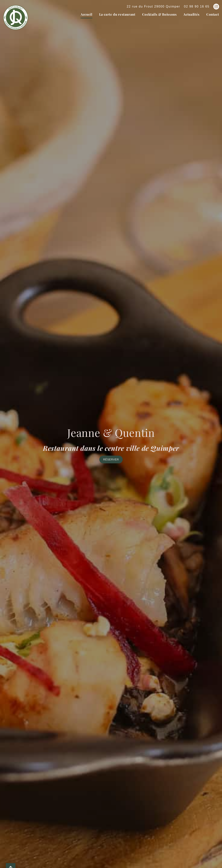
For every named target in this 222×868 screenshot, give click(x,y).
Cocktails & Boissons (159, 14)
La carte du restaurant (117, 14)
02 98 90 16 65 (197, 6)
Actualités (191, 14)
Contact (213, 14)
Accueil (86, 14)
